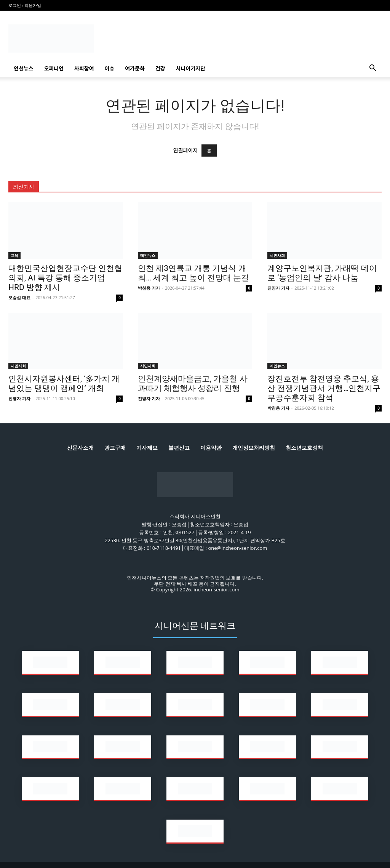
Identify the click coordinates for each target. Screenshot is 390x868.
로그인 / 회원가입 (25, 5)
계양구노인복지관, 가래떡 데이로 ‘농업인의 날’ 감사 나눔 (322, 273)
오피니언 (54, 68)
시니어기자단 (191, 68)
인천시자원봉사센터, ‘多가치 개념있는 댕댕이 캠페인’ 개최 (64, 384)
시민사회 (277, 255)
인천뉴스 (24, 68)
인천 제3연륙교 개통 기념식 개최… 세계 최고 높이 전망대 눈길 (193, 273)
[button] (372, 69)
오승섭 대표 (19, 297)
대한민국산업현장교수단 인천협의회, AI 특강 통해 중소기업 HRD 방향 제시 (65, 278)
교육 (14, 255)
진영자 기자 (278, 288)
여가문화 (135, 68)
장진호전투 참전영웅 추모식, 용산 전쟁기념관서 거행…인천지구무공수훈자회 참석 (324, 388)
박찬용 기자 (149, 288)
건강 (160, 68)
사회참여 (84, 68)
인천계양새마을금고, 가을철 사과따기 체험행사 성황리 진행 (193, 384)
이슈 (110, 68)
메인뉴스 (148, 255)
